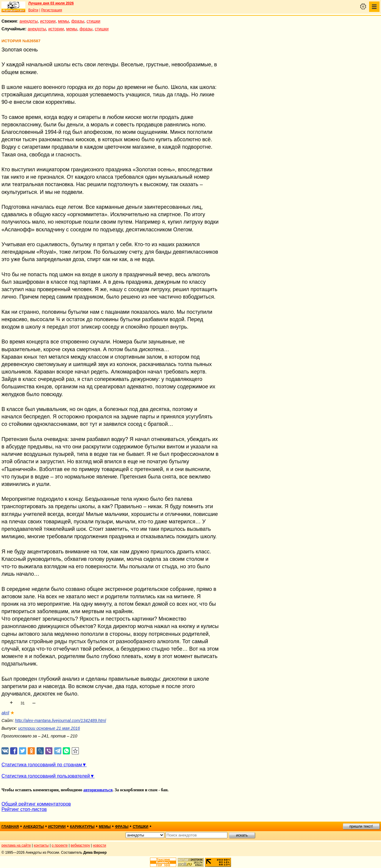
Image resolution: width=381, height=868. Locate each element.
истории (48, 21)
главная (10, 827)
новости (99, 845)
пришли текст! (361, 826)
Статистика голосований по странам (42, 765)
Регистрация (51, 10)
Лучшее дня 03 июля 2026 (51, 3)
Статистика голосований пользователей (46, 776)
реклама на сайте (16, 845)
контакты (41, 845)
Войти (33, 10)
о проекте (60, 845)
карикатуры (82, 827)
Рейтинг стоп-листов (24, 809)
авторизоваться (98, 790)
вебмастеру (80, 845)
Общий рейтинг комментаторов (36, 804)
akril (5, 713)
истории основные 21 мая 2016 (49, 728)
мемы (64, 21)
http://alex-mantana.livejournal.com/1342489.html (60, 721)
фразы (78, 21)
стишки (93, 21)
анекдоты (29, 21)
